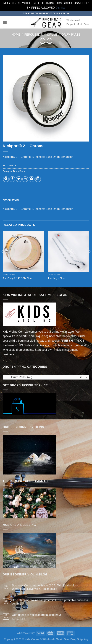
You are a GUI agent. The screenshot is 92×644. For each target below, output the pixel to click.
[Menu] (5, 22)
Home (16, 35)
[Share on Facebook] (12, 179)
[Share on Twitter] (19, 179)
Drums (52, 35)
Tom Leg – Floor (56, 278)
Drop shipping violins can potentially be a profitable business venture (50, 602)
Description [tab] (11, 200)
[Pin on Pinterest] (32, 179)
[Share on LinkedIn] (38, 179)
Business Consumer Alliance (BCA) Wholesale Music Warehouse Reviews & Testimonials (45, 587)
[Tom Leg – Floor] (69, 251)
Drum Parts (71, 35)
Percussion (34, 35)
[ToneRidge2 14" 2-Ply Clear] (23, 251)
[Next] (90, 259)
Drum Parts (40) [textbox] (44, 377)
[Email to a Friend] (25, 179)
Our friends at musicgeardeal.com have (37, 615)
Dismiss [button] (61, 8)
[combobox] (46, 377)
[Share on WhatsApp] (6, 179)
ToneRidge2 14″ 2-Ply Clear (18, 278)
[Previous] (2, 259)
